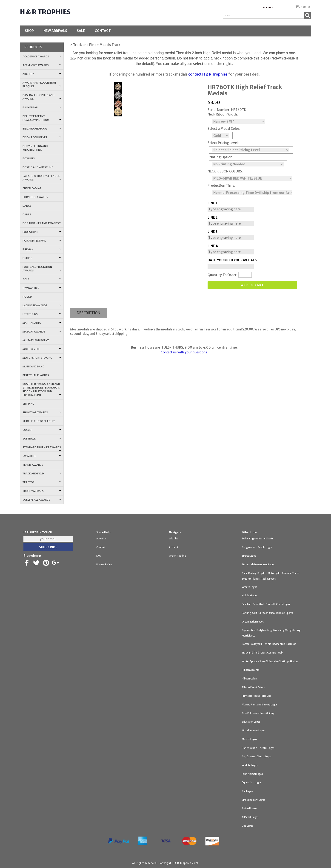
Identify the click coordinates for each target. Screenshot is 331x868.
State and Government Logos (258, 565)
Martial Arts (42, 323)
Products (33, 47)
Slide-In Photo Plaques (39, 421)
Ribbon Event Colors (253, 687)
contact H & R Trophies (208, 74)
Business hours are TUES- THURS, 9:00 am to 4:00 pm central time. (184, 347)
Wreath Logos (249, 587)
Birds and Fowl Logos (253, 800)
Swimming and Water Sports (258, 539)
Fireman (42, 249)
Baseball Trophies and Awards (42, 97)
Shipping (28, 404)
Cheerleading (32, 188)
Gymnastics (42, 288)
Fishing (42, 258)
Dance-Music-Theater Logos (258, 748)
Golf (42, 279)
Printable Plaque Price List (256, 696)
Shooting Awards (42, 412)
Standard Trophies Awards (42, 449)
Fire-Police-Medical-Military (258, 713)
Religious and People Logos (257, 547)
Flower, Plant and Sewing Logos (260, 705)
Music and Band (33, 366)
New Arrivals (55, 31)
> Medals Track (108, 45)
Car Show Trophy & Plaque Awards (42, 178)
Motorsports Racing (42, 358)
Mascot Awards (42, 332)
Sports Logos (249, 556)
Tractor (42, 482)
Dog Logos (247, 826)
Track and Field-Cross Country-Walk (263, 653)
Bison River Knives (42, 137)
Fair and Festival (42, 241)
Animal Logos (249, 808)
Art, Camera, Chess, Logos (257, 757)
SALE (81, 31)
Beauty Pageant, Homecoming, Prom (42, 118)
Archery (42, 74)
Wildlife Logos (250, 765)
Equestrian (42, 232)
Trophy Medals (42, 491)
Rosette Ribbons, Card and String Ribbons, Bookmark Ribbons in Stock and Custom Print (42, 389)
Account (268, 7)
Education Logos (251, 722)
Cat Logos (247, 791)
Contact (103, 31)
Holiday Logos (250, 596)
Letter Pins (42, 314)
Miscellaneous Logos (253, 731)
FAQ (99, 556)
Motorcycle (42, 349)
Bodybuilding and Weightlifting (35, 148)
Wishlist (173, 539)
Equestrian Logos (251, 782)
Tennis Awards (33, 465)
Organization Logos (253, 622)
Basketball (42, 107)
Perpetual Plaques (36, 375)
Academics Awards (42, 56)
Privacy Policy (104, 565)
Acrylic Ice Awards (42, 65)
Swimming (42, 456)
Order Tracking (177, 556)
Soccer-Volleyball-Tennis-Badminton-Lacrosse (269, 644)
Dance (27, 206)
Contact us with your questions (184, 352)
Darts (27, 214)
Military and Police (36, 340)
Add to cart (253, 285)
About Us (101, 539)
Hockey (28, 297)
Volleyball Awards (42, 500)
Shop (29, 31)
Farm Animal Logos (252, 774)
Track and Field (42, 473)
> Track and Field (83, 45)
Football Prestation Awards (42, 269)
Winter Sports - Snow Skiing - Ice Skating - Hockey (270, 661)
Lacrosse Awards (42, 305)
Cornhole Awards (35, 197)
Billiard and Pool (42, 129)
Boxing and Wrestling (38, 167)
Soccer (42, 430)
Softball (42, 439)
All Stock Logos (250, 817)
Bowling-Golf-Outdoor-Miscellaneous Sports (267, 613)
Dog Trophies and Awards (42, 223)
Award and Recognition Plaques (42, 85)
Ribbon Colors (250, 679)
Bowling (29, 158)
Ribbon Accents (251, 670)
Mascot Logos (249, 739)
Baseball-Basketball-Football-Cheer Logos (266, 604)
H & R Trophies (45, 12)
